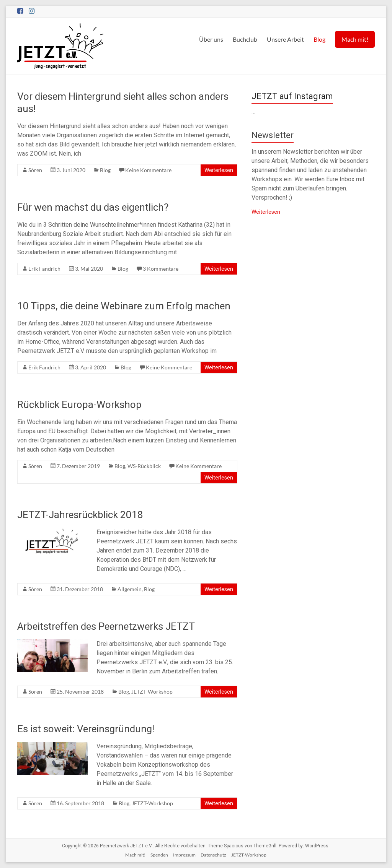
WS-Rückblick (144, 466)
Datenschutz (213, 855)
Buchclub (245, 39)
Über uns (211, 39)
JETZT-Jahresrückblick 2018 (80, 515)
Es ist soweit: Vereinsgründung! (86, 729)
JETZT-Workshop (152, 692)
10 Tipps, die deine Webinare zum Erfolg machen (124, 306)
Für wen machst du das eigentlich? (93, 207)
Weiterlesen (219, 170)
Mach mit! (355, 39)
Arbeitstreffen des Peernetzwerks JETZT (106, 626)
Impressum (184, 855)
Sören (35, 170)
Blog (319, 39)
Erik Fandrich (44, 269)
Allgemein (130, 589)
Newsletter (273, 135)
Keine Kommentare (148, 170)
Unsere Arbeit (285, 39)
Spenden (159, 855)
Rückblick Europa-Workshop (79, 405)
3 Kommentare (161, 269)
